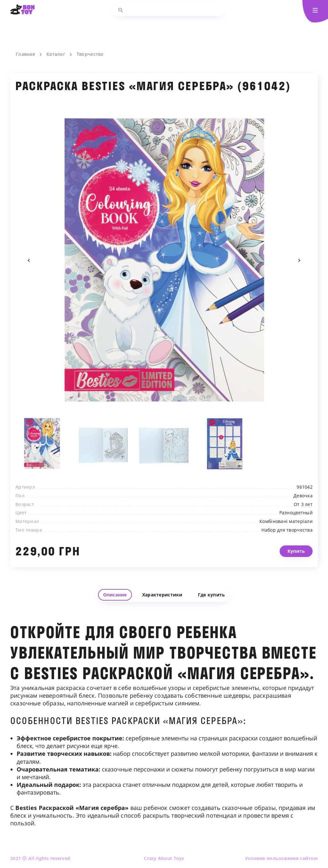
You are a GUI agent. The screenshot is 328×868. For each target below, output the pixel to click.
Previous (29, 260)
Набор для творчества (287, 545)
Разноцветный (296, 528)
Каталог (56, 54)
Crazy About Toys (164, 858)
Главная (25, 54)
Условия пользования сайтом (281, 858)
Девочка (303, 511)
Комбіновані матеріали (286, 537)
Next (299, 260)
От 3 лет (303, 520)
